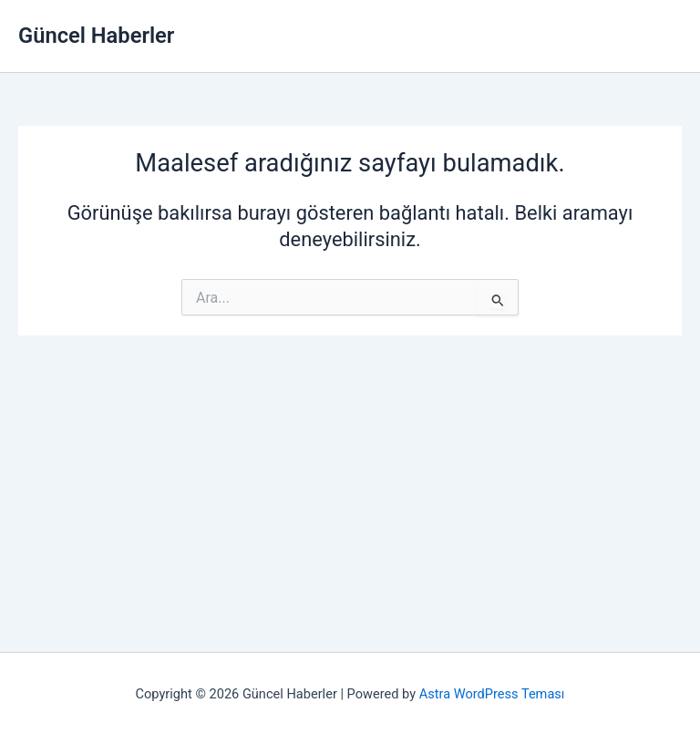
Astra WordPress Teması (492, 694)
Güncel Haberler (96, 36)
